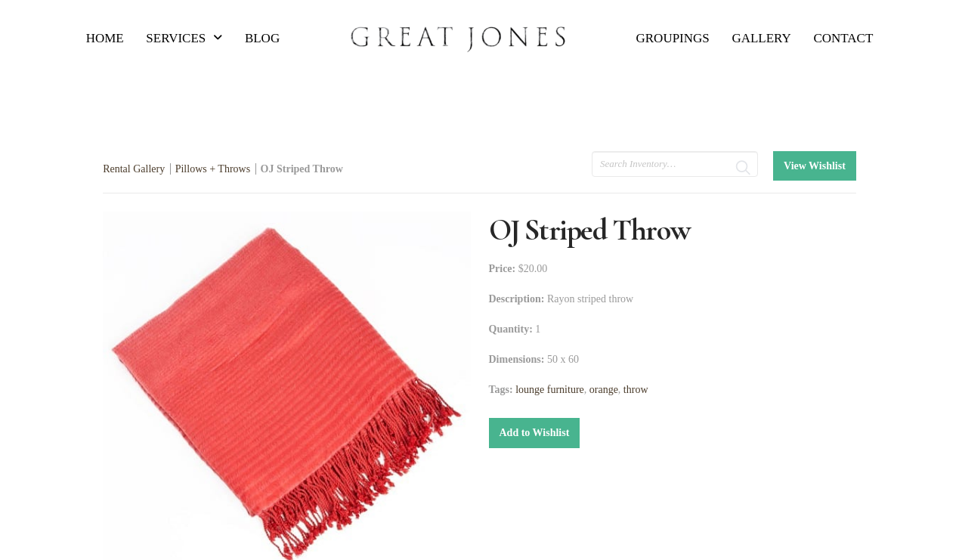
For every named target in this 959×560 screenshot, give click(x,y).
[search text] (675, 164)
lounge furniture (550, 390)
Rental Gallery (134, 169)
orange (604, 390)
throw (636, 390)
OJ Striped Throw (302, 169)
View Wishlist (815, 166)
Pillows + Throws (213, 169)
